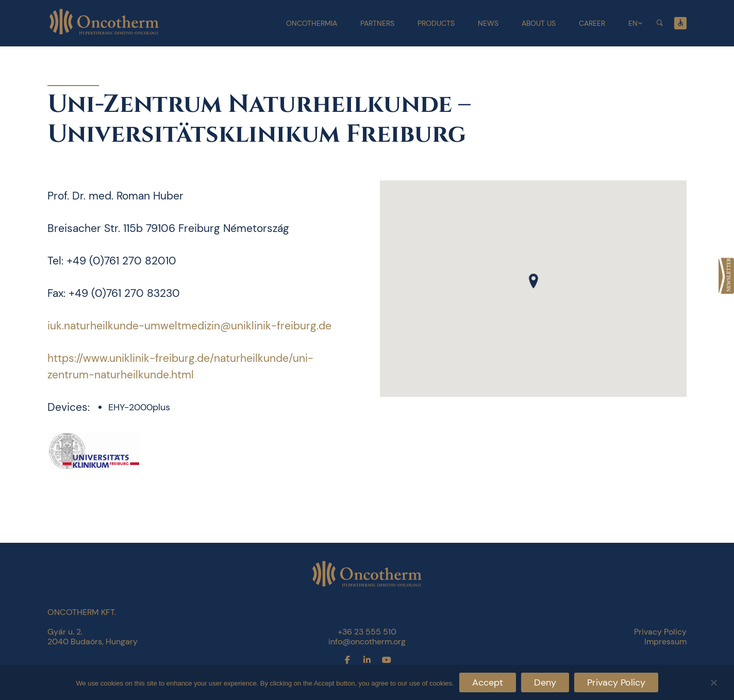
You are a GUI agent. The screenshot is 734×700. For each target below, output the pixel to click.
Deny (545, 682)
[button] (533, 281)
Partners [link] (377, 23)
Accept (488, 682)
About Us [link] (539, 23)
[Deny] (713, 681)
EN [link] (633, 23)
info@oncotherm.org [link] (367, 641)
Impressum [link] (665, 641)
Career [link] (592, 23)
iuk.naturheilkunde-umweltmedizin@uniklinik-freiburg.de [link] (189, 326)
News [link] (488, 23)
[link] (726, 276)
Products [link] (436, 23)
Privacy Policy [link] (660, 632)
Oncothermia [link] (312, 23)
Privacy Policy (616, 682)
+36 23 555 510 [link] (367, 632)
